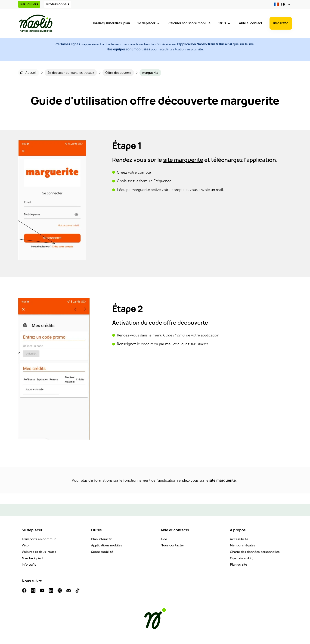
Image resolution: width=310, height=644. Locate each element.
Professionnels (58, 4)
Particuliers (29, 4)
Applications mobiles (107, 545)
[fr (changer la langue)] (283, 4)
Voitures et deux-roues (39, 552)
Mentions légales (242, 545)
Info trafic (281, 23)
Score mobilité (102, 552)
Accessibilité (239, 539)
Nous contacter (172, 545)
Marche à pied (32, 558)
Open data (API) (242, 558)
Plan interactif (101, 539)
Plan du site (239, 565)
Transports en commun (39, 539)
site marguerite (183, 160)
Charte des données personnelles (255, 552)
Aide (164, 539)
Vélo (25, 545)
